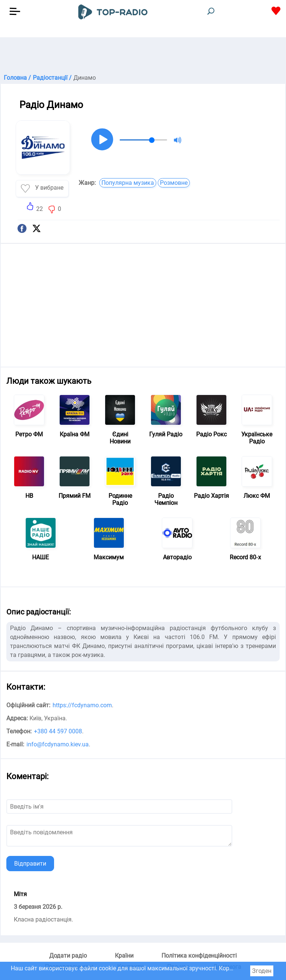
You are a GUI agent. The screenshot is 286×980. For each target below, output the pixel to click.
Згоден (262, 971)
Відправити (30, 864)
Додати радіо (68, 956)
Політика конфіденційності (199, 956)
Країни (124, 956)
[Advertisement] (143, 56)
